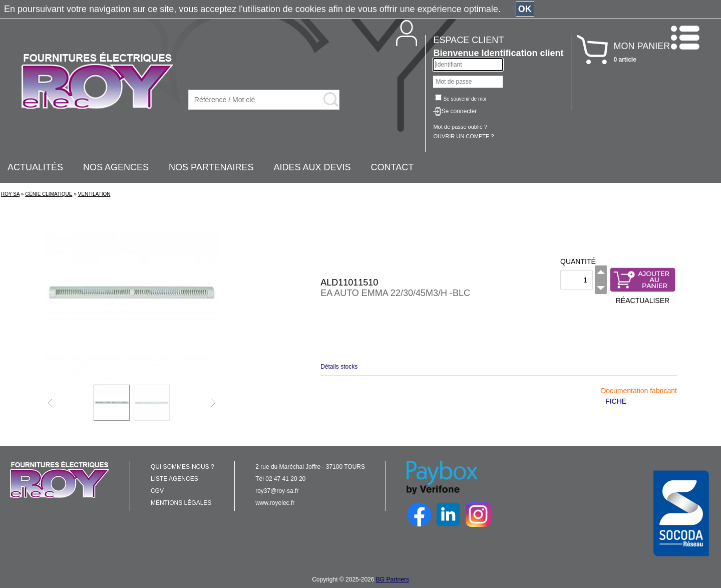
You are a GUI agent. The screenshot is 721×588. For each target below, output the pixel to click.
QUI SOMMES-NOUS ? (183, 467)
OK (525, 9)
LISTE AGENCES (174, 479)
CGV (157, 491)
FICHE (616, 401)
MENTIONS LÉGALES (181, 503)
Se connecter (459, 111)
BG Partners (393, 579)
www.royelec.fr (275, 503)
